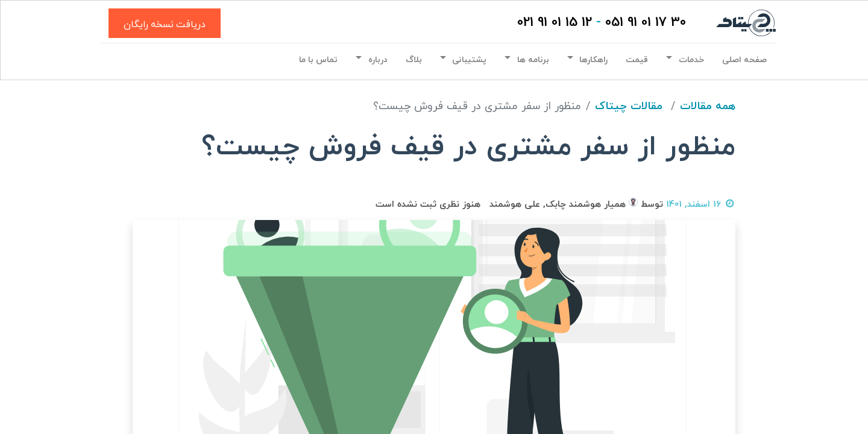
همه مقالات (708, 106)
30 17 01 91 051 (643, 23)
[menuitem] (742, 60)
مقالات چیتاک (629, 106)
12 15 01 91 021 (552, 23)
